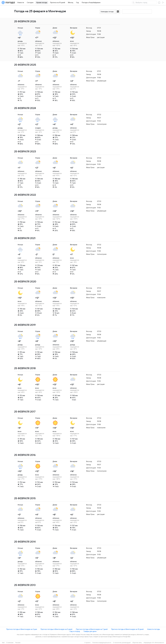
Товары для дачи (90, 631)
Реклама (18, 643)
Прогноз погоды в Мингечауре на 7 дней (92, 629)
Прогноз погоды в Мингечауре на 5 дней (56, 629)
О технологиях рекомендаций (122, 643)
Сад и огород (75, 631)
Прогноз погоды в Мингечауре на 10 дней (127, 629)
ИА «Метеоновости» (158, 643)
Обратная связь (137, 643)
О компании (10, 643)
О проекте (87, 643)
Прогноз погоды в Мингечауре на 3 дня (22, 629)
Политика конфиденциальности (102, 643)
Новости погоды (154, 629)
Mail (3, 643)
